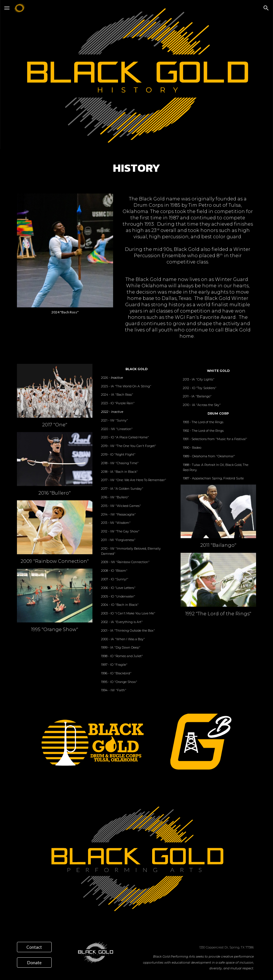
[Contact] (34, 947)
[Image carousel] (65, 254)
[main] (137, 168)
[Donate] (34, 963)
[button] (7, 8)
